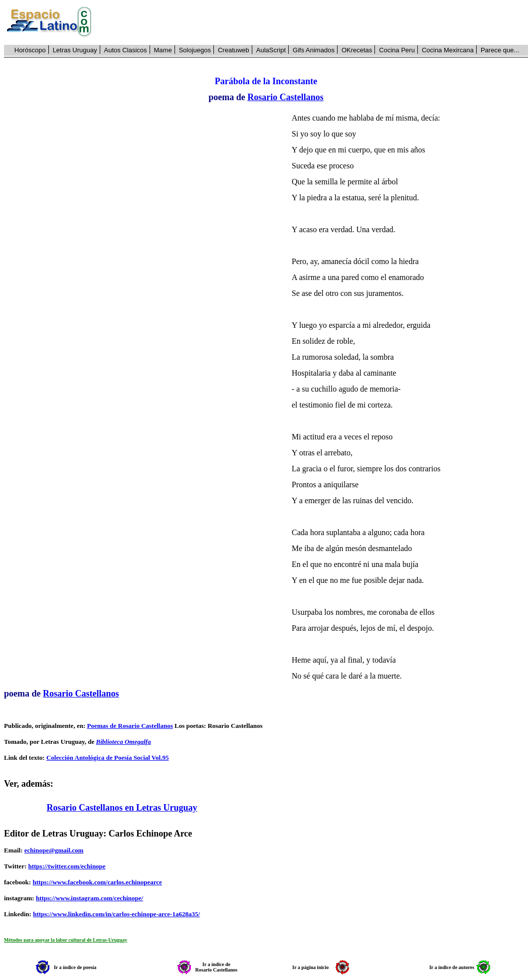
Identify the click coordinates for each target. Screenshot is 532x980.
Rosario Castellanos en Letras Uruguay (122, 808)
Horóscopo (30, 50)
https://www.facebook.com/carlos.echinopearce (97, 882)
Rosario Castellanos (285, 97)
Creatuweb (234, 50)
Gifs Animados (314, 50)
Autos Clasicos (126, 50)
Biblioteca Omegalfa (124, 742)
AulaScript (271, 50)
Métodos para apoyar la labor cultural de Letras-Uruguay (66, 940)
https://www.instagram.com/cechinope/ (89, 898)
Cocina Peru (397, 50)
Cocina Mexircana (448, 50)
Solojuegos (195, 50)
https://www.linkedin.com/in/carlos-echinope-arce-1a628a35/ (116, 914)
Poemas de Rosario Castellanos (130, 726)
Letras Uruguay (75, 50)
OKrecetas (357, 50)
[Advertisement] (315, 22)
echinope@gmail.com (54, 850)
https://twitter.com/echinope (67, 866)
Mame (163, 50)
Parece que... (500, 50)
